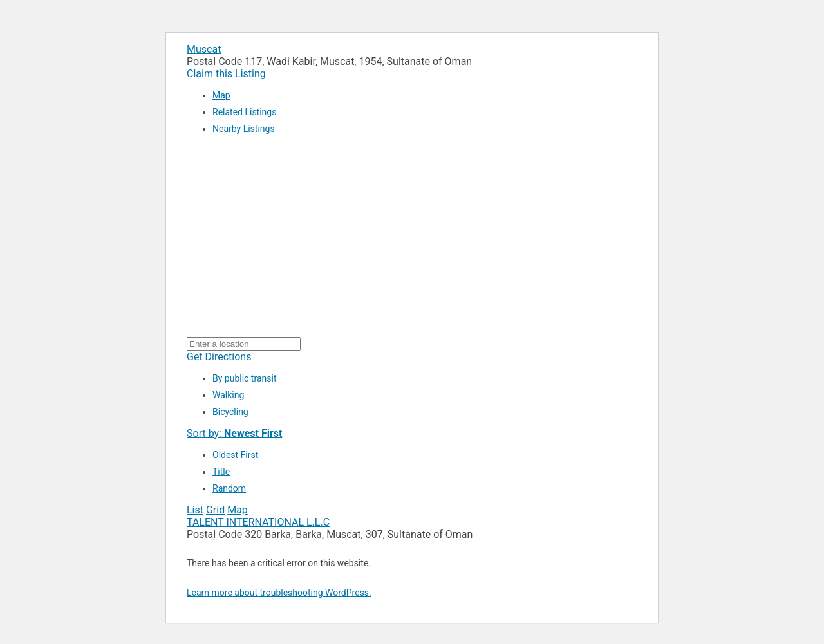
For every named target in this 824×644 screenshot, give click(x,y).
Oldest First (235, 455)
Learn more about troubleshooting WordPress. (279, 593)
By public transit (244, 378)
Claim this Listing (226, 74)
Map (221, 95)
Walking (228, 395)
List (195, 510)
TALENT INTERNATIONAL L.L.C (258, 522)
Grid (215, 510)
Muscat (204, 49)
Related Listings (244, 112)
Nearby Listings (244, 129)
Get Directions (219, 357)
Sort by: (234, 433)
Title (221, 472)
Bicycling (230, 412)
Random (229, 488)
